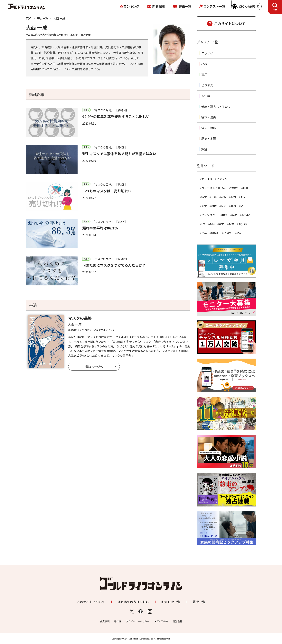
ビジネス (207, 85)
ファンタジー (210, 215)
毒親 (233, 206)
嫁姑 (231, 224)
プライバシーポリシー (138, 621)
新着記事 (159, 6)
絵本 (233, 197)
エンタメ (207, 179)
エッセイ (207, 53)
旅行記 (246, 215)
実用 (204, 74)
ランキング (131, 6)
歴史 (224, 206)
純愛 (204, 197)
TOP (29, 18)
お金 (243, 197)
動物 (214, 206)
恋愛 (204, 206)
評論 (204, 149)
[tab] (275, 7)
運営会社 (177, 621)
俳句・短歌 (209, 128)
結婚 (235, 215)
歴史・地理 (209, 138)
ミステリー (223, 179)
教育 (239, 233)
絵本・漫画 (209, 117)
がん (204, 233)
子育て (228, 233)
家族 (224, 197)
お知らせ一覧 (171, 602)
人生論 (206, 96)
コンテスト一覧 (214, 6)
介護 (214, 197)
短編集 (234, 188)
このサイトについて (230, 23)
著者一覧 (42, 18)
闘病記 (215, 233)
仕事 (246, 188)
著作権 (118, 621)
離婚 (222, 224)
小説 (204, 64)
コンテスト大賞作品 (214, 188)
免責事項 (105, 621)
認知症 (243, 224)
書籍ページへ (94, 367)
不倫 (212, 224)
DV (203, 224)
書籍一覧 (185, 6)
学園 (225, 215)
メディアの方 (161, 621)
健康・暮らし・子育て (216, 107)
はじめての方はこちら (133, 602)
